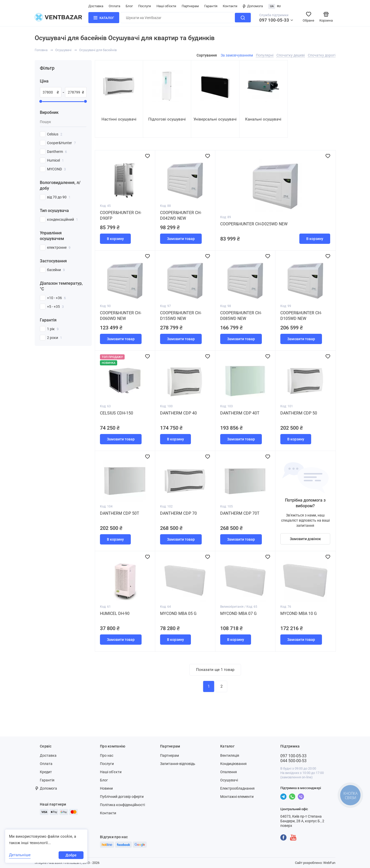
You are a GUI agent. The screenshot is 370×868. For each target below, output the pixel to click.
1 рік (53, 329)
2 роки (54, 338)
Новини (106, 788)
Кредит (46, 772)
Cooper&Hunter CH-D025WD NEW (254, 224)
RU (279, 6)
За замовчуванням (237, 55)
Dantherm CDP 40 (178, 413)
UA (272, 6)
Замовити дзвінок (305, 539)
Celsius (55, 134)
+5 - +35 (55, 307)
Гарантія (211, 6)
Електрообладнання (237, 788)
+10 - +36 (56, 298)
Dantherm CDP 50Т (120, 513)
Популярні (265, 55)
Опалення (229, 772)
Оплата (114, 6)
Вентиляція (230, 755)
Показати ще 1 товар (215, 670)
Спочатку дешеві (291, 55)
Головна (41, 50)
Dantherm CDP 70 (178, 513)
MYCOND (56, 169)
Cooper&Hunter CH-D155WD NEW (181, 316)
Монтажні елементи (237, 797)
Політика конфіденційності (122, 805)
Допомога (253, 6)
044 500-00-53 (293, 761)
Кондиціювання (233, 764)
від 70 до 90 (59, 197)
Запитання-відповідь (178, 764)
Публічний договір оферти (122, 797)
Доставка (96, 6)
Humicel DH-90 (115, 613)
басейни (56, 270)
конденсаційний (62, 219)
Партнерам (190, 6)
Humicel (55, 160)
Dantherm (57, 152)
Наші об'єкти (166, 6)
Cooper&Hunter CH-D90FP (121, 215)
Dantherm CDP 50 (299, 413)
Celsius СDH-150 (117, 413)
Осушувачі (63, 50)
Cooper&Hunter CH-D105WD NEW (301, 316)
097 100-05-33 (274, 20)
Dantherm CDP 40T (240, 413)
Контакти (230, 6)
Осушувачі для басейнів (98, 50)
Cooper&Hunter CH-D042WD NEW (181, 215)
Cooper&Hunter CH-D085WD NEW (241, 316)
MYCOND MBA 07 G (238, 613)
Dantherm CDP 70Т (240, 513)
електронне (59, 247)
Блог (129, 6)
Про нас (107, 755)
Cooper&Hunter (61, 143)
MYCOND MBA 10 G (299, 613)
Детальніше (20, 855)
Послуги (145, 6)
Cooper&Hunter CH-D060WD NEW (121, 316)
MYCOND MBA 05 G (178, 613)
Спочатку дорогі (322, 55)
